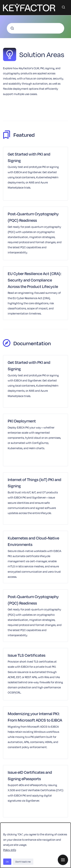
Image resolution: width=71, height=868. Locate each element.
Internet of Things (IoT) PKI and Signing (34, 483)
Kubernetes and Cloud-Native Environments (33, 541)
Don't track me (23, 862)
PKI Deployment (22, 421)
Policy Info (10, 850)
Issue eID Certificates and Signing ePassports (30, 775)
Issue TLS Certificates (27, 655)
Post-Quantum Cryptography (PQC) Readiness (33, 217)
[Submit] (12, 28)
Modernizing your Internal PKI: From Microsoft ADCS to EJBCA (35, 717)
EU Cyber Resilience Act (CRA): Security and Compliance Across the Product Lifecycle (35, 280)
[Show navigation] (63, 860)
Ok (7, 862)
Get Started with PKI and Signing (29, 157)
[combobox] (35, 28)
